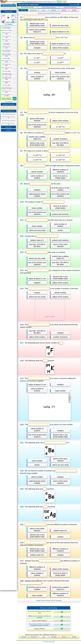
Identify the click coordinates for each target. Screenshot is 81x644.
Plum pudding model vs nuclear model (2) (7, 78)
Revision (41, 2)
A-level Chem (48, 2)
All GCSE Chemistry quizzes (8, 117)
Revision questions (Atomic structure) (7, 99)
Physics (35, 2)
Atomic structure (7, 30)
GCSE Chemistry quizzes (49, 7)
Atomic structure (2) (7, 33)
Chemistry (29, 2)
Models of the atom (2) (7, 68)
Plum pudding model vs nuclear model (7, 74)
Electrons (6, 85)
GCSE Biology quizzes (27, 7)
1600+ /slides (9, 111)
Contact (9, 130)
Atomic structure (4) (7, 40)
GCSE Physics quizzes (70, 7)
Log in (65, 2)
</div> (49, 326)
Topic (8, 24)
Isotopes (6, 58)
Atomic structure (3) (7, 37)
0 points (15, 99)
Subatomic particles (7, 47)
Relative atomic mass (7, 61)
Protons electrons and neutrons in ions (7, 88)
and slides (9, 104)
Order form (9, 127)
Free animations (16, 2)
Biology (24, 2)
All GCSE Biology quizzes (8, 114)
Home (10, 2)
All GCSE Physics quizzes (8, 120)
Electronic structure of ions (7, 95)
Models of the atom (7, 65)
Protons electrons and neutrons (7, 51)
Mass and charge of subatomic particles (7, 55)
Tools (54, 2)
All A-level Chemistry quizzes (8, 124)
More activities (74, 4)
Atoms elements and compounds (7, 27)
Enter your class (8, 5)
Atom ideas (7, 71)
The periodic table (6, 82)
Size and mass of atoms (7, 44)
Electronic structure (7, 91)
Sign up (59, 2)
